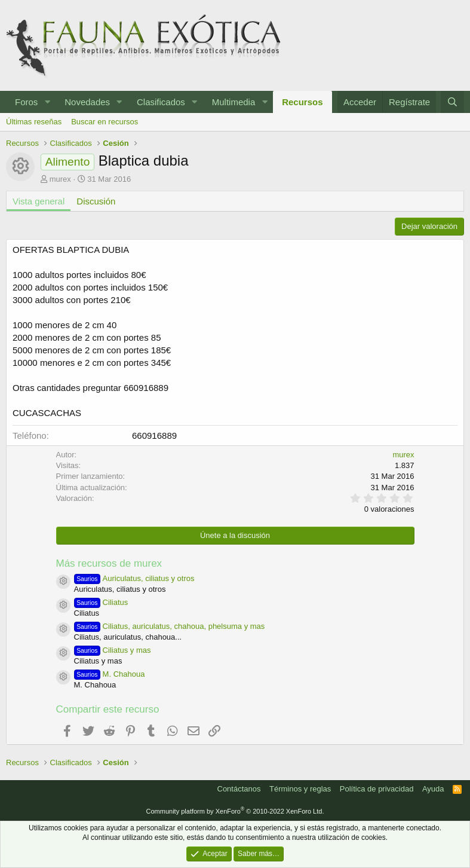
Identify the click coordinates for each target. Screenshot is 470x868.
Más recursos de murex (109, 563)
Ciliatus (101, 602)
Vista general (39, 201)
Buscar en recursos (105, 122)
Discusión (96, 201)
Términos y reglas (300, 789)
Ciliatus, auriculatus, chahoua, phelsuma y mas (170, 626)
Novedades (87, 102)
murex (60, 179)
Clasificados (161, 102)
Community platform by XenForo (235, 811)
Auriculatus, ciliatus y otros (134, 578)
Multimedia (234, 102)
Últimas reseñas (34, 122)
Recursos (302, 102)
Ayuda (433, 789)
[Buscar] (452, 102)
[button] (47, 102)
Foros (26, 102)
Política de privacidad (377, 789)
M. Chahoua (110, 674)
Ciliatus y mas (113, 650)
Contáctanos (239, 789)
